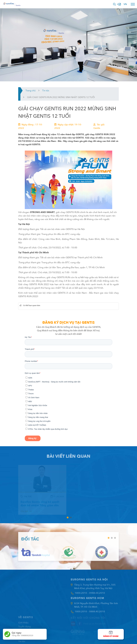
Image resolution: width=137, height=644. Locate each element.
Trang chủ (31, 91)
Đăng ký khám (111, 636)
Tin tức (46, 91)
